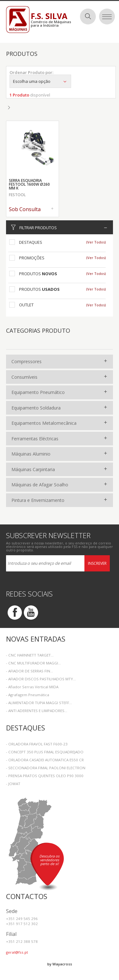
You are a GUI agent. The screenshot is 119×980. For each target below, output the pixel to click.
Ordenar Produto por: (31, 72)
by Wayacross (60, 964)
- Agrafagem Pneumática (28, 695)
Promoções (32, 258)
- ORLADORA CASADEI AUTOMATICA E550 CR (45, 760)
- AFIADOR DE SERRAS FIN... (30, 671)
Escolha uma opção (40, 81)
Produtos (38, 274)
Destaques (31, 242)
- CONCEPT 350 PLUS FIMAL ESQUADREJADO (45, 752)
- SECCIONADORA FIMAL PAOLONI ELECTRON (46, 768)
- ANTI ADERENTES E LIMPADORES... (37, 711)
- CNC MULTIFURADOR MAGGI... (33, 663)
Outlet (26, 305)
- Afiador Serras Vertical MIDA (32, 687)
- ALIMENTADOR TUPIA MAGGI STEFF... (39, 703)
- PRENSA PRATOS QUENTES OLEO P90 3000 (45, 776)
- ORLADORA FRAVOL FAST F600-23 (37, 744)
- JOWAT (13, 784)
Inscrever (97, 563)
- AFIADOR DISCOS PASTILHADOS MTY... (41, 679)
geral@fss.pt (17, 952)
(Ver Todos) (96, 242)
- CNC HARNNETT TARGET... (30, 655)
